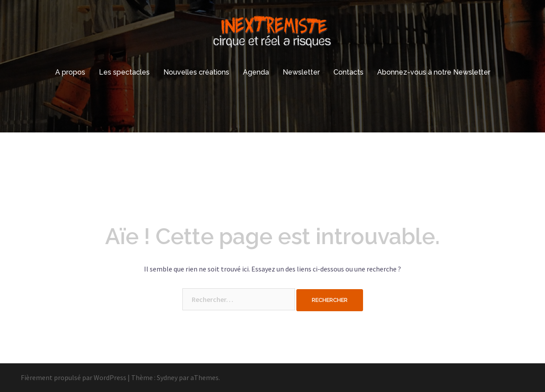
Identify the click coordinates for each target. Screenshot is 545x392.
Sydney (167, 377)
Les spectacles (124, 72)
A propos (70, 72)
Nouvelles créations (196, 72)
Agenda (256, 72)
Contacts (348, 72)
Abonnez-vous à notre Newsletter (434, 72)
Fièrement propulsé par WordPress (74, 377)
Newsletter (301, 72)
